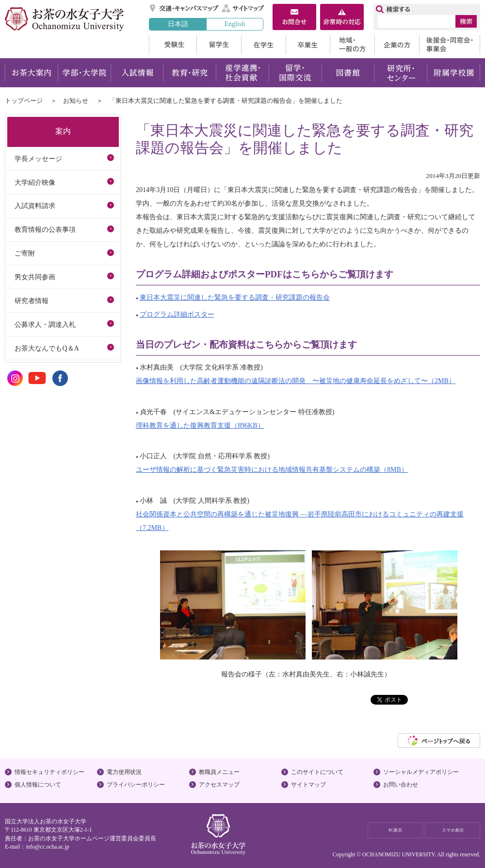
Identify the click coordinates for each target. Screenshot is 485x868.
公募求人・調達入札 (45, 324)
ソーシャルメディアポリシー (421, 772)
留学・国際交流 (295, 73)
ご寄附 (25, 253)
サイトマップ (243, 8)
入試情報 (137, 73)
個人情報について (38, 785)
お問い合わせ (401, 785)
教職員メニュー (219, 772)
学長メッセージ (38, 159)
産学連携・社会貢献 (242, 73)
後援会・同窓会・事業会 (450, 45)
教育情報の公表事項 (45, 229)
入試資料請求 (35, 206)
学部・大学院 (84, 73)
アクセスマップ (219, 785)
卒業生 (308, 45)
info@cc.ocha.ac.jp (47, 847)
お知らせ (76, 101)
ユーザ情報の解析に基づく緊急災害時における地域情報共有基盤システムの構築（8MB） (272, 469)
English (234, 24)
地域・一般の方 (352, 45)
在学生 (263, 45)
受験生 (173, 45)
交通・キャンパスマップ (185, 8)
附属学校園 (454, 73)
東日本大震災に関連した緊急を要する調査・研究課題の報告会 (235, 297)
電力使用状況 (124, 772)
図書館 (348, 73)
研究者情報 (32, 301)
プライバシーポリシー (136, 785)
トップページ (24, 101)
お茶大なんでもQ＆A (47, 348)
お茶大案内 (31, 73)
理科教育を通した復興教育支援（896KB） (200, 425)
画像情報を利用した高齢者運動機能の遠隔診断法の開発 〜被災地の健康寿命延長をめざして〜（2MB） (296, 381)
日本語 (178, 24)
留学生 (219, 45)
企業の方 (397, 45)
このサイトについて (317, 772)
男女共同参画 (35, 277)
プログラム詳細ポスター (177, 314)
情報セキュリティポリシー (49, 772)
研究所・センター (401, 73)
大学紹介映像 (35, 182)
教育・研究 (189, 73)
